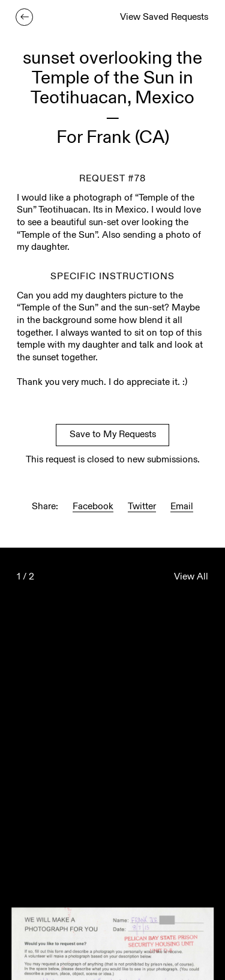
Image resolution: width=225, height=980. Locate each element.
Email (182, 507)
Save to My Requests (113, 435)
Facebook (93, 507)
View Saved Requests (164, 18)
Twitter (142, 507)
